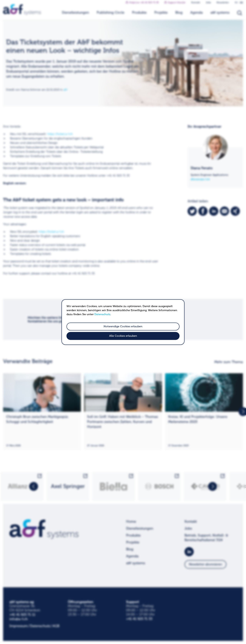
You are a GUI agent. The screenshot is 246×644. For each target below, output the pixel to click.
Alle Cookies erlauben (123, 336)
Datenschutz (102, 314)
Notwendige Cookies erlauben (123, 326)
